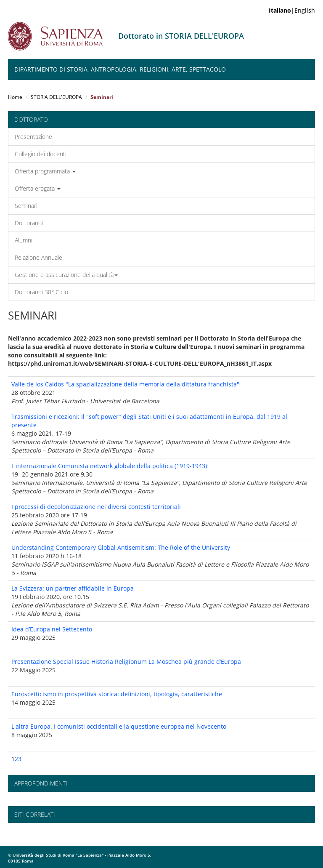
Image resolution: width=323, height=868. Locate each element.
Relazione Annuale (38, 257)
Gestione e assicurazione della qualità (66, 275)
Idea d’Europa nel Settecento (52, 629)
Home (15, 97)
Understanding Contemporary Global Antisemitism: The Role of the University (121, 547)
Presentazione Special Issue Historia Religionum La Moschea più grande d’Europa (126, 662)
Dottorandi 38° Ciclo (41, 292)
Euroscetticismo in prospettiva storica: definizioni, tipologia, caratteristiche (117, 694)
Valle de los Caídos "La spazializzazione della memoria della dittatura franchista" (125, 384)
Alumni (24, 240)
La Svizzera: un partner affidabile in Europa (73, 588)
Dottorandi (29, 223)
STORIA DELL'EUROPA (56, 97)
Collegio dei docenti (41, 154)
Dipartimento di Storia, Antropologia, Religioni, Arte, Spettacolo (120, 69)
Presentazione (33, 137)
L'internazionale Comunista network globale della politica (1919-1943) (109, 466)
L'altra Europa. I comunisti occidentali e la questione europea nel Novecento (119, 726)
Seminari (26, 206)
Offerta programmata (45, 171)
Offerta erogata (38, 188)
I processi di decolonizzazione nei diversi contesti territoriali (96, 507)
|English (292, 10)
